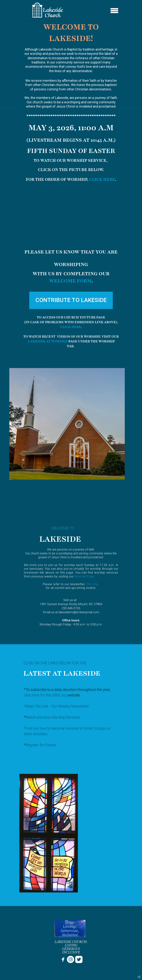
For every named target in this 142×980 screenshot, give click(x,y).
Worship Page (84, 576)
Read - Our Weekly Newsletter (57, 706)
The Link (92, 584)
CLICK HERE (102, 180)
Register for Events (41, 745)
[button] (71, 300)
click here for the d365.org (46, 695)
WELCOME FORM (70, 281)
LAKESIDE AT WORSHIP (48, 341)
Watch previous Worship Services (53, 717)
